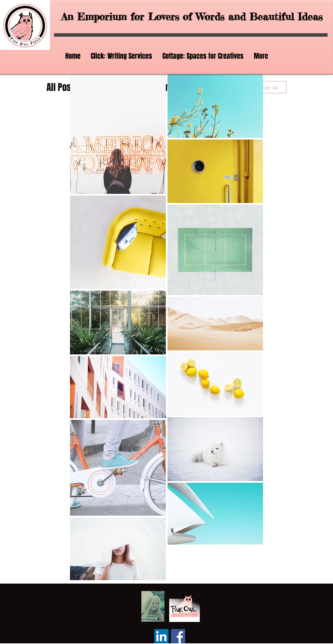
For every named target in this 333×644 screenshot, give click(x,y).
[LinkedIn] (161, 636)
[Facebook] (178, 636)
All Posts (62, 87)
